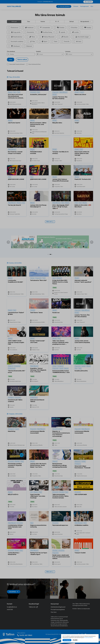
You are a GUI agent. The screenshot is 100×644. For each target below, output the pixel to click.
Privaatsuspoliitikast (88, 638)
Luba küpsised (67, 640)
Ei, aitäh (75, 640)
